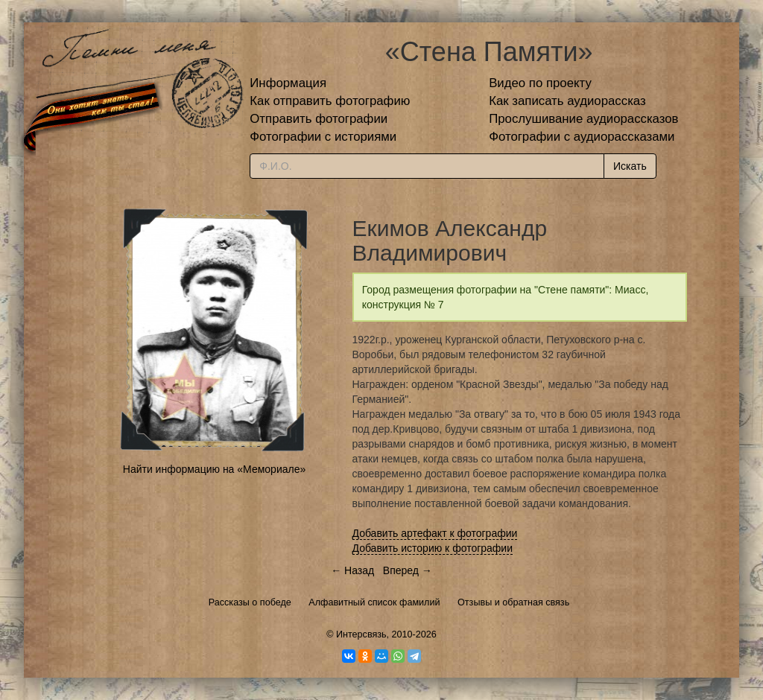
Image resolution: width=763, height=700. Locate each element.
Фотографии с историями (323, 137)
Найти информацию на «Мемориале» (214, 469)
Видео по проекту (540, 83)
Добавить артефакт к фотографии (435, 533)
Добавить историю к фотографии (433, 548)
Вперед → (408, 570)
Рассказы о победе (250, 602)
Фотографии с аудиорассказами (582, 137)
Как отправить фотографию (330, 101)
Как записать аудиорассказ (567, 101)
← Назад (352, 570)
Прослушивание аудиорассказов (583, 119)
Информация (288, 83)
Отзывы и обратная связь (513, 602)
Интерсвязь (361, 634)
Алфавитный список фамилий (374, 602)
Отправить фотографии (319, 119)
